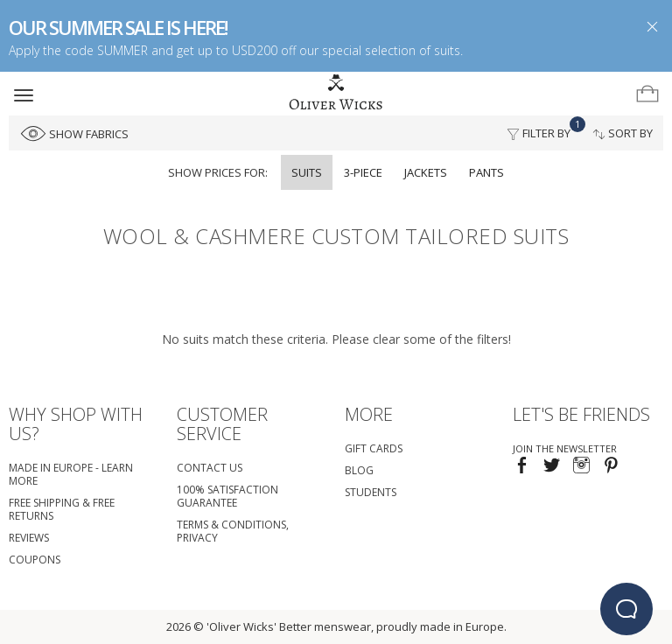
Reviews (29, 538)
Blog (359, 470)
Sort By (623, 133)
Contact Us (210, 468)
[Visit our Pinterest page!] (611, 467)
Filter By (544, 129)
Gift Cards (374, 448)
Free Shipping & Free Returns (62, 509)
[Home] (336, 93)
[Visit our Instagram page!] (581, 467)
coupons (35, 560)
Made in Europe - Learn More (71, 474)
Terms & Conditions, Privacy (233, 531)
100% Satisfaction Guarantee (227, 496)
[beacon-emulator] (626, 609)
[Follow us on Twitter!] (552, 467)
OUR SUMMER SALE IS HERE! (118, 27)
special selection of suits (391, 50)
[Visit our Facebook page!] (522, 467)
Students (371, 492)
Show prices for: (218, 172)
